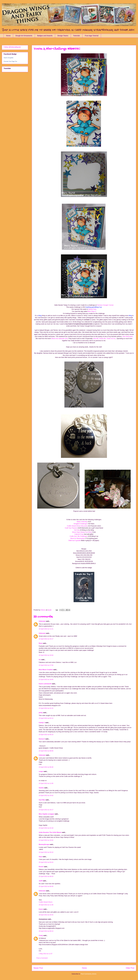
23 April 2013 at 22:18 (46, 828)
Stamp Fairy (92, 309)
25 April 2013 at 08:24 (46, 876)
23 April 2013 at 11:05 (46, 783)
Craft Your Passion (71, 528)
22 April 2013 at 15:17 (46, 639)
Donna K (42, 739)
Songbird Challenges (81, 524)
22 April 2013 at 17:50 (46, 665)
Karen (41, 909)
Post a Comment (42, 958)
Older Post (130, 968)
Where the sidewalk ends (60, 338)
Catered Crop (79, 534)
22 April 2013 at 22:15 (46, 708)
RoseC (41, 867)
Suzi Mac (42, 800)
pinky (41, 713)
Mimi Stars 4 (92, 311)
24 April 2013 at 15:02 (46, 840)
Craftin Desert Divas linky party (77, 526)
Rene (41, 643)
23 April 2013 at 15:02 (46, 795)
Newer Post (38, 968)
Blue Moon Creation (46, 670)
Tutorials (77, 36)
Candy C (42, 723)
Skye (40, 857)
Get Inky (77, 530)
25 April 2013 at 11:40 (46, 905)
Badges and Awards (45, 36)
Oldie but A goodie (75, 540)
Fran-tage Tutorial (92, 36)
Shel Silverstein (128, 336)
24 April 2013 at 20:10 (46, 852)
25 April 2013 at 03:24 (46, 862)
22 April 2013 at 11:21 (46, 629)
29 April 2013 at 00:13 (46, 931)
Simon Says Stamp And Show (82, 532)
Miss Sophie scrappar (46, 814)
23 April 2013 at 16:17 (46, 810)
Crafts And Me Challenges (79, 536)
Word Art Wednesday (77, 538)
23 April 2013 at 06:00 (46, 751)
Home (8, 36)
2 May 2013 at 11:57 (46, 954)
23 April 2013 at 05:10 (46, 735)
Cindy (41, 935)
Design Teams (63, 36)
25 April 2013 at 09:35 (46, 886)
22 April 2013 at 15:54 (46, 655)
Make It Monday (82, 522)
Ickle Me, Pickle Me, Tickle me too (104, 338)
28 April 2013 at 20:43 (46, 915)
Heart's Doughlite (9, 58)
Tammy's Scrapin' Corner (105, 305)
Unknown (42, 621)
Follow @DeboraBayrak (12, 47)
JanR (41, 881)
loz (40, 660)
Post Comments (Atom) (88, 974)
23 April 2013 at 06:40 (46, 767)
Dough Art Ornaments (24, 36)
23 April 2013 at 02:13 (46, 718)
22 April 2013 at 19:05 (46, 679)
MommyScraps (44, 844)
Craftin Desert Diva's (46, 902)
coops (41, 771)
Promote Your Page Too (10, 61)
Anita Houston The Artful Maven (50, 832)
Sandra (41, 788)
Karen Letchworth (45, 684)
